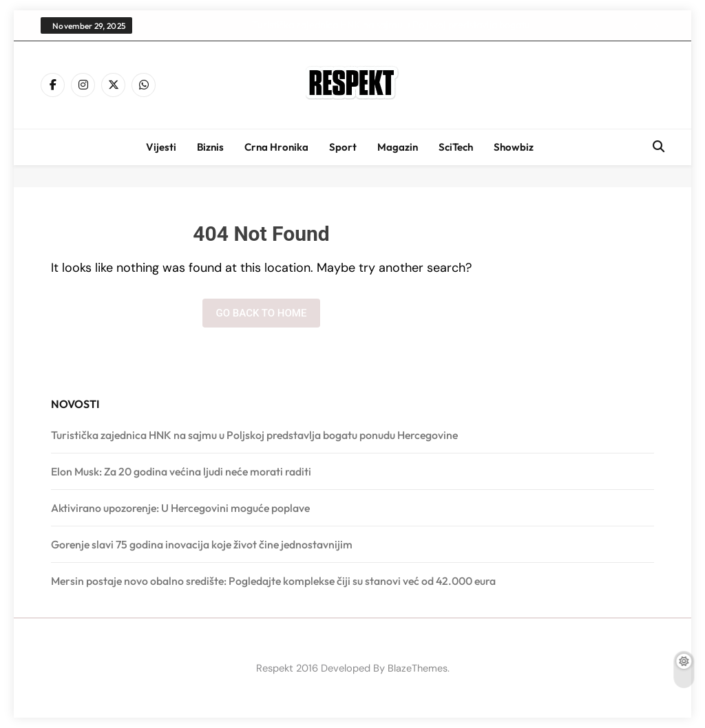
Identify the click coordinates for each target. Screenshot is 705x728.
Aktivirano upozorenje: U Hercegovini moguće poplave (180, 508)
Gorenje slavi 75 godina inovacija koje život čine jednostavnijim (202, 544)
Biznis (210, 147)
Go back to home (262, 313)
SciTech (456, 147)
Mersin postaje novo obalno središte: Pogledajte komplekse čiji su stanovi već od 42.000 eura (273, 581)
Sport (343, 147)
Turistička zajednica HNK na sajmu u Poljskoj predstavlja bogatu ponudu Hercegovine (391, 25)
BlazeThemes (418, 668)
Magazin (398, 147)
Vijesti (161, 147)
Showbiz (514, 147)
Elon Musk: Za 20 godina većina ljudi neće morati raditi (181, 471)
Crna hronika (276, 147)
